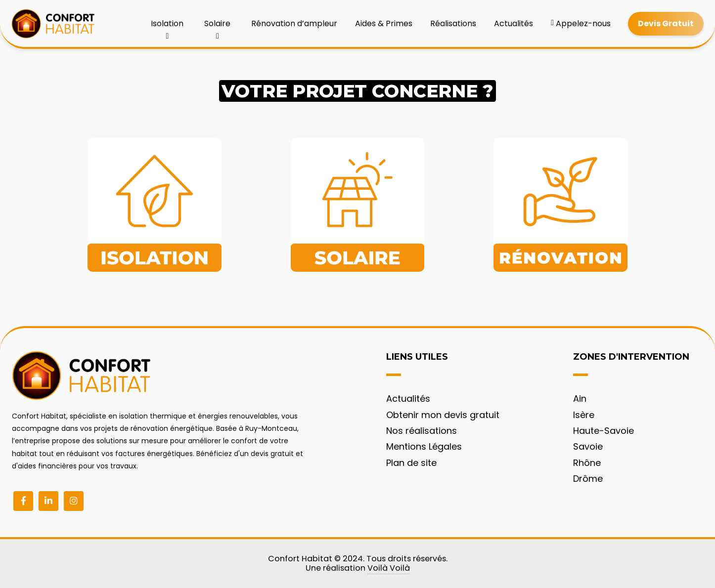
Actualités (514, 23)
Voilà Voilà (389, 568)
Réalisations (453, 23)
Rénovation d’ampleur (294, 23)
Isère (584, 415)
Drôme (588, 479)
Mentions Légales (424, 446)
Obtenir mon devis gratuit (443, 415)
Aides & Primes (384, 23)
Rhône (587, 463)
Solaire (217, 27)
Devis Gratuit (666, 23)
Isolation (167, 27)
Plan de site (411, 463)
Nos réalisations (422, 431)
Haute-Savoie (603, 431)
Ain (580, 399)
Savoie (588, 446)
